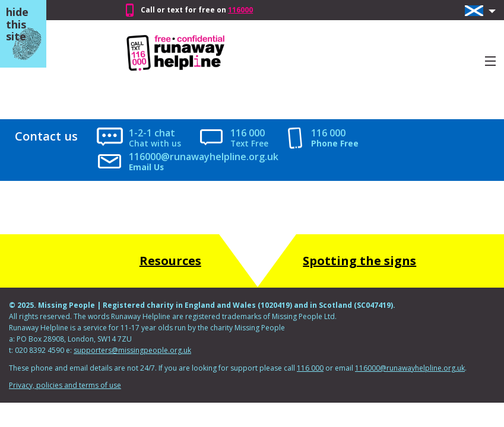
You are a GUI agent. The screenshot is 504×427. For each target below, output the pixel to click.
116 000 (248, 133)
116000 (240, 10)
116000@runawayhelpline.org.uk (204, 157)
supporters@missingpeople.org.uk (132, 350)
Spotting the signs (359, 261)
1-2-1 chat (152, 133)
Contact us (46, 136)
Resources (170, 261)
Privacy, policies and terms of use (65, 385)
